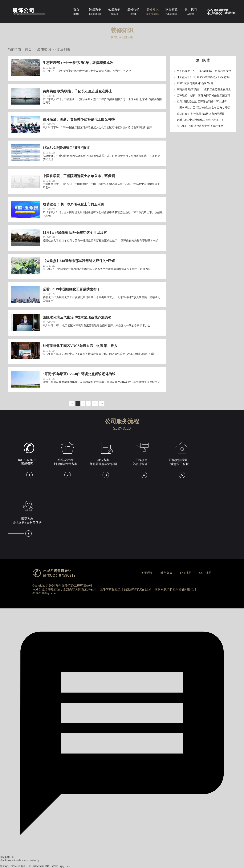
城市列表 (166, 573)
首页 (76, 12)
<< (72, 403)
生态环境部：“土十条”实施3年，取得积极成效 (204, 71)
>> (102, 403)
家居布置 (172, 12)
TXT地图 (186, 573)
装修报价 (133, 12)
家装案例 (95, 12)
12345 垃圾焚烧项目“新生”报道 (195, 83)
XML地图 (205, 573)
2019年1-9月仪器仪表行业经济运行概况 (200, 126)
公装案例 (114, 12)
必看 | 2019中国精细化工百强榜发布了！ (200, 120)
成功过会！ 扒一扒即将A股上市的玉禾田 (201, 114)
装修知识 (152, 12)
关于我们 (191, 12)
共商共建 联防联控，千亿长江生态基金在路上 (204, 89)
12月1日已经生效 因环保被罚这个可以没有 (202, 102)
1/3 (95, 403)
